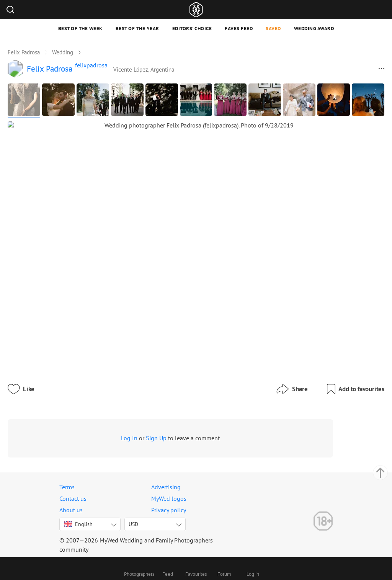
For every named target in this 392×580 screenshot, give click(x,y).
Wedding (63, 52)
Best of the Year (137, 29)
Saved (273, 29)
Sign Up (172, 417)
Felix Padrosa (24, 52)
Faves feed (239, 29)
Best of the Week (80, 29)
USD (133, 520)
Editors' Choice (192, 29)
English (78, 520)
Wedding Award (314, 29)
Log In (145, 417)
